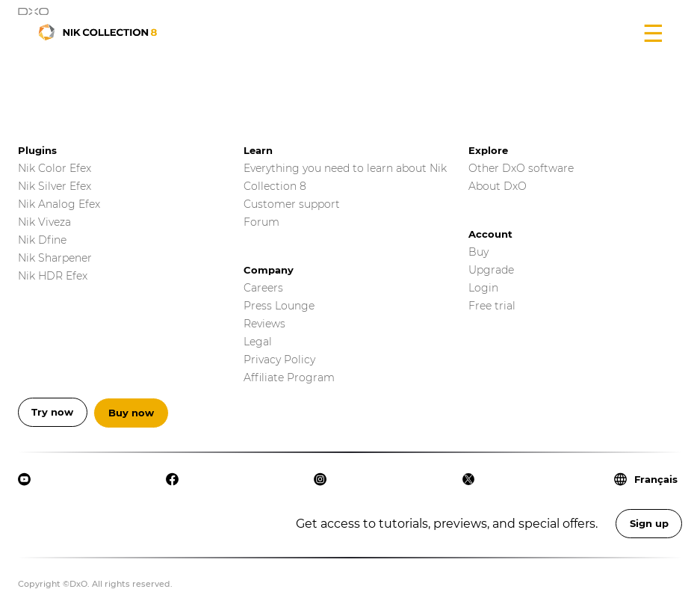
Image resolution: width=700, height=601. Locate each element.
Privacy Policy (279, 360)
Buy (478, 252)
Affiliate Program (289, 377)
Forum (261, 222)
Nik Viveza (44, 222)
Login (483, 288)
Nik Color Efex (55, 168)
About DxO (498, 186)
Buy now (131, 413)
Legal (258, 342)
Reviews (264, 324)
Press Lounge (279, 306)
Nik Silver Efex (55, 186)
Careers (263, 288)
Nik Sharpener (55, 258)
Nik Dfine (42, 240)
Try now (52, 412)
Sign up (649, 523)
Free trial (492, 306)
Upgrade (491, 270)
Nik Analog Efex (59, 204)
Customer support (292, 204)
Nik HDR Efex (53, 276)
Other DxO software (521, 168)
